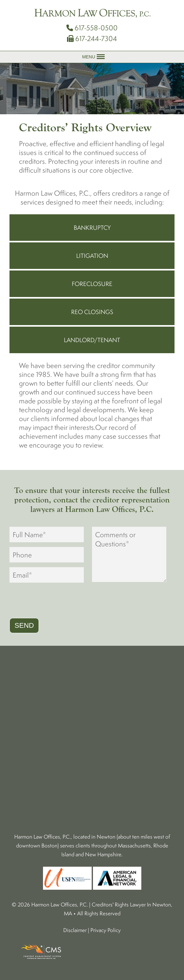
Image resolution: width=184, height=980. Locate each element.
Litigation (92, 256)
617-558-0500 (92, 28)
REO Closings (92, 312)
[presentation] (58, 601)
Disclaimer (75, 930)
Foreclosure (92, 284)
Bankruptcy (92, 228)
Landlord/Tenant (92, 340)
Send (24, 625)
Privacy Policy (106, 930)
